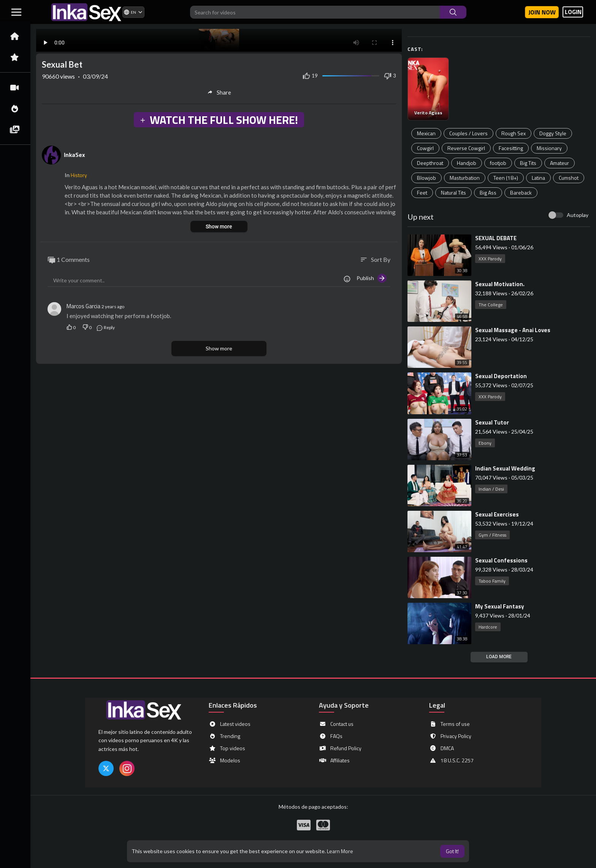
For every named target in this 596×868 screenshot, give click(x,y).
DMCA (441, 748)
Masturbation (465, 178)
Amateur (560, 163)
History (79, 175)
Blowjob (426, 178)
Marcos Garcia (83, 306)
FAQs (331, 736)
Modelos (224, 760)
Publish (372, 278)
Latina (538, 178)
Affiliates (334, 760)
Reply (105, 327)
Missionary (549, 148)
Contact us (336, 724)
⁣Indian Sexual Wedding (505, 468)
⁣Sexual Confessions (501, 560)
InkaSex (74, 155)
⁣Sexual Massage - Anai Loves (513, 330)
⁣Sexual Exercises (497, 514)
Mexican (426, 133)
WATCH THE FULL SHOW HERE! (219, 120)
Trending (224, 736)
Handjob (467, 163)
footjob (498, 163)
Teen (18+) (506, 178)
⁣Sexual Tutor (492, 422)
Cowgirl (425, 148)
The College (491, 305)
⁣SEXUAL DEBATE (496, 238)
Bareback (521, 192)
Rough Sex (514, 133)
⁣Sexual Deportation (501, 376)
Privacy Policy (450, 736)
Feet (422, 192)
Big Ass (488, 192)
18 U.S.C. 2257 (451, 760)
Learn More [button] (340, 851)
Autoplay (578, 215)
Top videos (227, 748)
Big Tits (528, 163)
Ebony (485, 443)
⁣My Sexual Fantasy (500, 606)
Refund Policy (340, 748)
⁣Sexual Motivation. (500, 284)
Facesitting (511, 148)
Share (219, 92)
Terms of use (449, 724)
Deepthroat (430, 163)
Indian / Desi (491, 489)
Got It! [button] (452, 851)
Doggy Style (553, 133)
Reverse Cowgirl (466, 148)
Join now (542, 12)
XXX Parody (490, 259)
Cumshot (569, 178)
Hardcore (488, 627)
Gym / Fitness (492, 535)
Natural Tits (453, 192)
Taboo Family (492, 581)
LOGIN (573, 12)
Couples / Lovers (468, 133)
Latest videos (230, 724)
